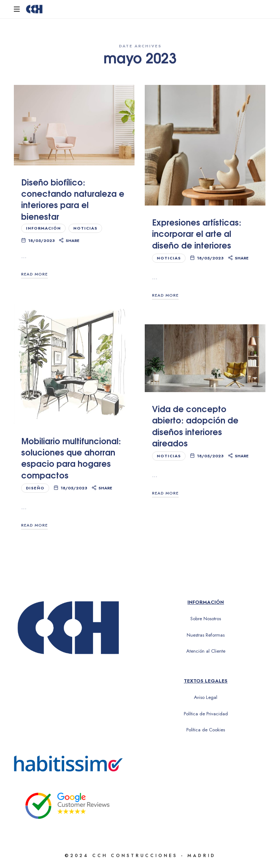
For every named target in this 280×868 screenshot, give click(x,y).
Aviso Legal (206, 697)
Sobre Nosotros (206, 619)
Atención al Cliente (206, 651)
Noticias (85, 228)
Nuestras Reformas (206, 635)
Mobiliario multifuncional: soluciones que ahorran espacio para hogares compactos (71, 458)
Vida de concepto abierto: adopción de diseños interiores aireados (195, 425)
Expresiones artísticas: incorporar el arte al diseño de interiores (197, 233)
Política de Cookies (206, 730)
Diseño (35, 488)
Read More (34, 274)
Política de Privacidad (206, 714)
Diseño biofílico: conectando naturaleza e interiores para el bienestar (73, 199)
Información (43, 228)
